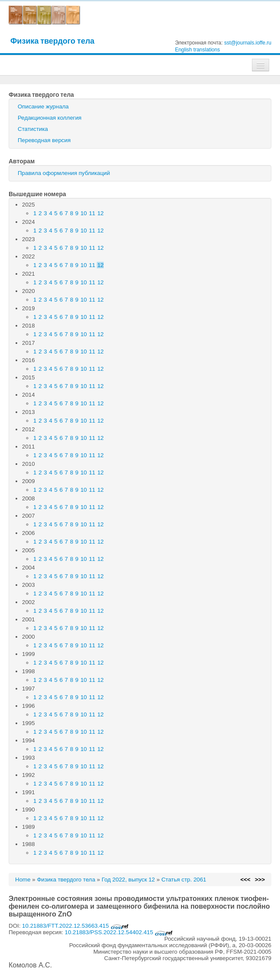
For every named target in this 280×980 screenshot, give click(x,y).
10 (84, 213)
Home (23, 880)
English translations (197, 50)
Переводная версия (44, 140)
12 (100, 213)
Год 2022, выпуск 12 (128, 880)
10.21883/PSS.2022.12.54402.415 (119, 932)
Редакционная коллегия (50, 118)
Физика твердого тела (52, 41)
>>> (260, 880)
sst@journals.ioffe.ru (248, 43)
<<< (245, 880)
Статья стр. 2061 (184, 880)
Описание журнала (43, 107)
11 (92, 213)
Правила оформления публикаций (64, 173)
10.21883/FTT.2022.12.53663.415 (75, 926)
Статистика (33, 129)
